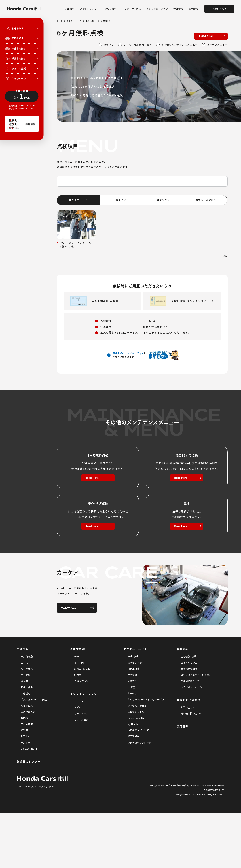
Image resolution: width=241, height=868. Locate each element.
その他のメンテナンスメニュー (177, 45)
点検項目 (106, 45)
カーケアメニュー (215, 45)
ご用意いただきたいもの (135, 45)
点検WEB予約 (206, 36)
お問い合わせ (219, 9)
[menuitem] (27, 711)
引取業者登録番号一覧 (214, 844)
